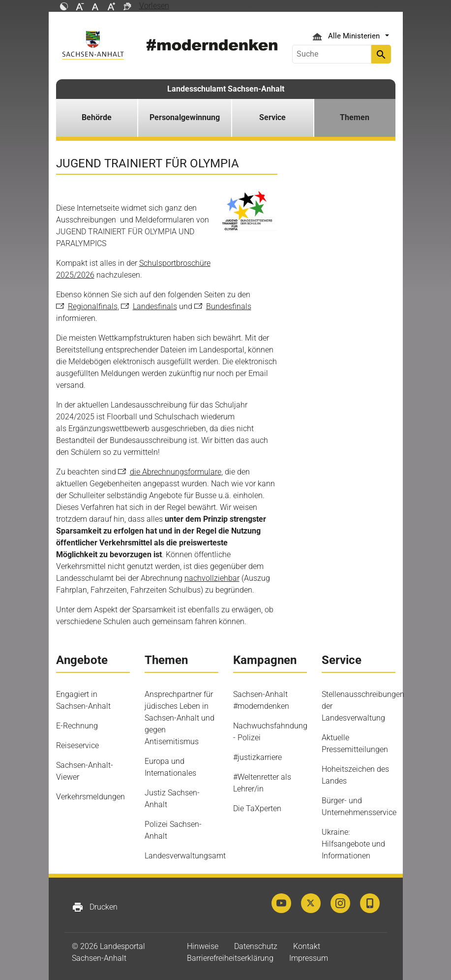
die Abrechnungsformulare (176, 472)
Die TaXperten (257, 808)
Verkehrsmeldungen (90, 797)
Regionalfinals (93, 306)
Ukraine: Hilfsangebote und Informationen (353, 844)
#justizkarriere (257, 757)
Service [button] (272, 117)
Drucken (95, 907)
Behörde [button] (97, 117)
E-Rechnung (77, 726)
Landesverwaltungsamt (185, 856)
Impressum (309, 958)
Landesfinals (155, 306)
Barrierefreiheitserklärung (230, 958)
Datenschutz (256, 946)
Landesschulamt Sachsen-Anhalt (226, 89)
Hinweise (203, 946)
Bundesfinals (229, 306)
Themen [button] (355, 117)
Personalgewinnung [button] (185, 117)
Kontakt (307, 946)
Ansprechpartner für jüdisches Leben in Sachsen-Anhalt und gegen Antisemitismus (180, 718)
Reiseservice (77, 745)
